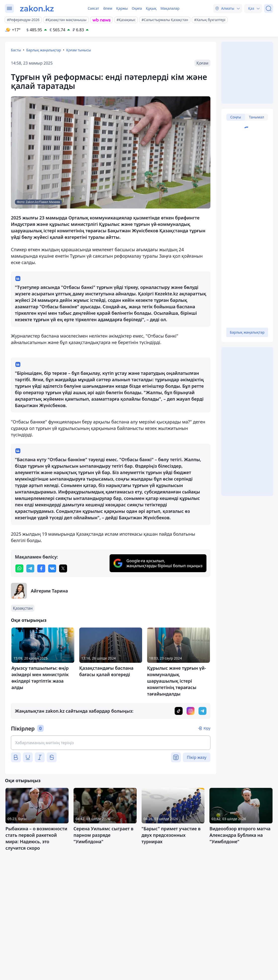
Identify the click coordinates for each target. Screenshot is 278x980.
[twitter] (63, 568)
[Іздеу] (269, 8)
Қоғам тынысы (79, 50)
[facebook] (41, 568)
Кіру (207, 728)
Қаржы (122, 8)
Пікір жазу (197, 757)
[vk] (52, 568)
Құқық (151, 8)
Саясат (93, 8)
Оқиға (137, 8)
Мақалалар (170, 8)
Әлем (108, 8)
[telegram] (30, 568)
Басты (16, 50)
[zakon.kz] (37, 8)
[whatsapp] (19, 568)
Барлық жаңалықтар (44, 50)
